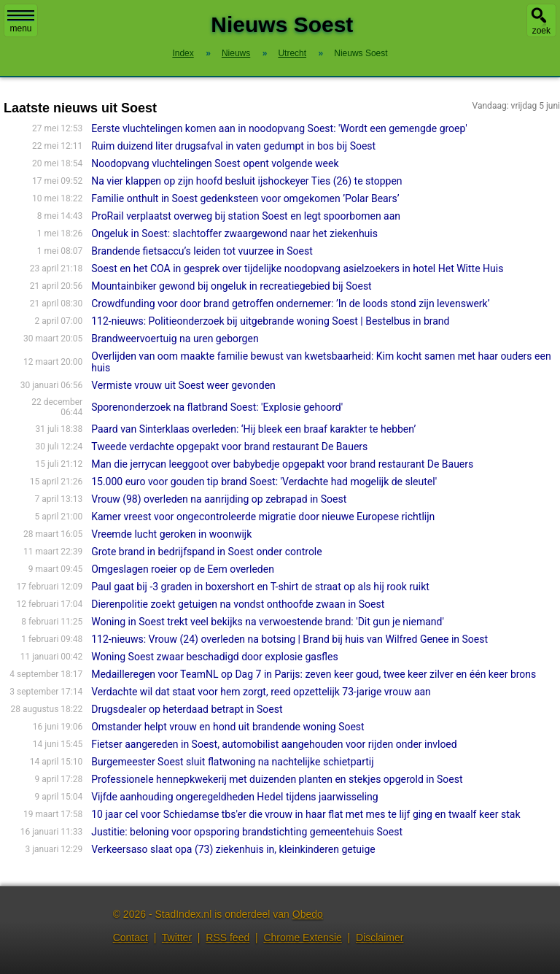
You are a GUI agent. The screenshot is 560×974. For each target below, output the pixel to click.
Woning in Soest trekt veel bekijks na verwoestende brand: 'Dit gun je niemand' (268, 622)
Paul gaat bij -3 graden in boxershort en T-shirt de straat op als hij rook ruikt (260, 587)
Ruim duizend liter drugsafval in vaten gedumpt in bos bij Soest (233, 146)
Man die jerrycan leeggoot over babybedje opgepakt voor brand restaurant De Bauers (282, 464)
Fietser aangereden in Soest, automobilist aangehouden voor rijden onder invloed (274, 744)
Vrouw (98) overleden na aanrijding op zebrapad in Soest (219, 499)
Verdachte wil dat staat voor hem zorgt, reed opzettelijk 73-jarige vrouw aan (261, 692)
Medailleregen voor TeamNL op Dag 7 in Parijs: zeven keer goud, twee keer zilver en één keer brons (314, 674)
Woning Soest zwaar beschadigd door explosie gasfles (215, 657)
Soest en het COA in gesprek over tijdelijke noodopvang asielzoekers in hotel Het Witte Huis (297, 268)
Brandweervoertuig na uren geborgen (175, 339)
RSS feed (227, 938)
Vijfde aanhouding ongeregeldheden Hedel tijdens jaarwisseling (235, 797)
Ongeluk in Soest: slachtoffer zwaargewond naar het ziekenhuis (234, 233)
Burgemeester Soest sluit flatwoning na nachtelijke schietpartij (232, 762)
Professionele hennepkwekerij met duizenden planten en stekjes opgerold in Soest (277, 779)
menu (21, 22)
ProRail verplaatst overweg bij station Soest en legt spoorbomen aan (246, 216)
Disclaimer (380, 938)
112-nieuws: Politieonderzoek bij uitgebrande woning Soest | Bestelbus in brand (270, 321)
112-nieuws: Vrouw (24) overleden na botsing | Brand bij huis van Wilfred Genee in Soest (289, 639)
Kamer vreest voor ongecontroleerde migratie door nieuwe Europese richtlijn (263, 517)
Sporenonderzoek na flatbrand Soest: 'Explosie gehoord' (217, 407)
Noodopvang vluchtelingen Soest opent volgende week (215, 163)
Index (183, 53)
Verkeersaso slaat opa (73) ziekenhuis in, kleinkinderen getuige (233, 849)
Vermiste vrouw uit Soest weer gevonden (183, 385)
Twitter (177, 938)
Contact (131, 938)
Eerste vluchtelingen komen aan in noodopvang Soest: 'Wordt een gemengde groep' (279, 128)
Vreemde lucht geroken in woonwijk (171, 534)
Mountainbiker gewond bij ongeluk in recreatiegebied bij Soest (232, 286)
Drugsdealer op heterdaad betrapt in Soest (187, 709)
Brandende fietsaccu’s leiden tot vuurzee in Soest (202, 251)
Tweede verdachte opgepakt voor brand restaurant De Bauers (229, 447)
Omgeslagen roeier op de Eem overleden (183, 569)
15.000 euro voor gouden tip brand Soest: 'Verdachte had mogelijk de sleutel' (264, 482)
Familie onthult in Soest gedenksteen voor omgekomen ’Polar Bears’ (245, 198)
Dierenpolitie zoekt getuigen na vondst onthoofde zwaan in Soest (238, 604)
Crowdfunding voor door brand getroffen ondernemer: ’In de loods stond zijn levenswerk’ (290, 304)
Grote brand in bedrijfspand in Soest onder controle (207, 552)
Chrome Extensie (302, 938)
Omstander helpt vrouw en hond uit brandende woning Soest (228, 727)
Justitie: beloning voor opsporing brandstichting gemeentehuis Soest (247, 832)
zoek (541, 31)
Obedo (308, 914)
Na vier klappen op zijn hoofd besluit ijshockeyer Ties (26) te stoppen (246, 181)
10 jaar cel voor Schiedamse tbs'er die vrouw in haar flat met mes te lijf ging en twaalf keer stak (306, 814)
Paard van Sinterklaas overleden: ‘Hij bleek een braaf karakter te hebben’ (253, 429)
